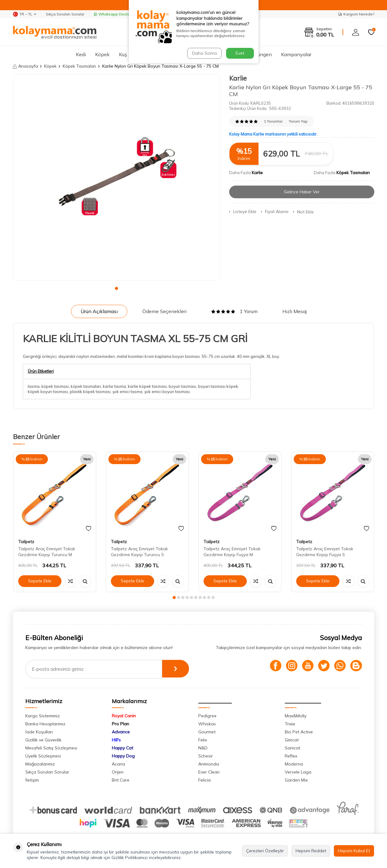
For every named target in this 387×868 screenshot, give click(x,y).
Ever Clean (209, 772)
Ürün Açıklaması (99, 311)
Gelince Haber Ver (302, 192)
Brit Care (121, 780)
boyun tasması (182, 386)
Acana (118, 764)
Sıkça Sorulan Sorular (65, 14)
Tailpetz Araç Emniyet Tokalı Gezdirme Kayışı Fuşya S (325, 552)
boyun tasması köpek (218, 386)
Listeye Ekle (243, 212)
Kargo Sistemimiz (43, 716)
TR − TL (25, 14)
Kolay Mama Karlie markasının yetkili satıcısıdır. (273, 134)
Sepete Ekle (40, 581)
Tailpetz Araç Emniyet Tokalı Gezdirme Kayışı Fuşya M (232, 552)
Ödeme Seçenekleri (164, 311)
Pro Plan (120, 724)
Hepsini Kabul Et (354, 851)
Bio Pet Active (299, 732)
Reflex (291, 756)
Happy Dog (123, 756)
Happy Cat (122, 748)
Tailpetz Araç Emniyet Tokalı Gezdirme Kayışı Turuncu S (139, 552)
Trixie (290, 724)
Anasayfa (25, 66)
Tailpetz (26, 542)
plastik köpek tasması (90, 392)
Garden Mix (296, 780)
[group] (116, 177)
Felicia (204, 780)
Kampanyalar (296, 54)
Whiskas (207, 724)
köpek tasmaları (86, 386)
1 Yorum (234, 311)
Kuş (123, 54)
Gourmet (207, 732)
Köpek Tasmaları (79, 66)
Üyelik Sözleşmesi (43, 756)
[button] (116, 288)
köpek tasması (55, 386)
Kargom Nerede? (356, 14)
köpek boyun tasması (48, 392)
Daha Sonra (204, 53)
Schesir (206, 756)
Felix (203, 740)
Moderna (294, 764)
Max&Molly (296, 716)
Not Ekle (303, 212)
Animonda (209, 764)
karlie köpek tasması (147, 386)
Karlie (238, 78)
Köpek (102, 54)
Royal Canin (124, 716)
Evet (240, 53)
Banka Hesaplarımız (45, 724)
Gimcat (292, 740)
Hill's (116, 740)
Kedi (81, 54)
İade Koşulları (39, 732)
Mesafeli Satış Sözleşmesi (51, 748)
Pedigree (207, 716)
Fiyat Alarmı (275, 212)
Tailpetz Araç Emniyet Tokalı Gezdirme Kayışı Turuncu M (47, 552)
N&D (203, 748)
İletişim (32, 780)
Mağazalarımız (40, 764)
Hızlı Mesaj (294, 311)
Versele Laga (298, 772)
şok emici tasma (127, 392)
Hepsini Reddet (311, 851)
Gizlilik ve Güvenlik (43, 740)
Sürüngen (261, 54)
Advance (121, 732)
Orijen (118, 772)
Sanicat (292, 748)
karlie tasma (114, 386)
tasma (34, 386)
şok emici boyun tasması (167, 392)
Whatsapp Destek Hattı (118, 14)
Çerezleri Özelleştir (265, 851)
